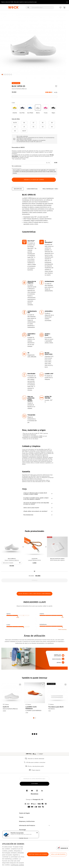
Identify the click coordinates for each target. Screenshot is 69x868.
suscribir (35, 784)
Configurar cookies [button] (17, 865)
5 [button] (9, 75)
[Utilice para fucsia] (46, 109)
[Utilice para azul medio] (30, 109)
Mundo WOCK (23, 838)
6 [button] (11, 75)
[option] (33, 46)
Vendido (34, 580)
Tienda (21, 817)
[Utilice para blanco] (38, 109)
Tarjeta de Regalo (24, 813)
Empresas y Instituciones (27, 821)
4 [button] (8, 75)
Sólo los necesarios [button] (58, 854)
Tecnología (22, 830)
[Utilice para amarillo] (15, 109)
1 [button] (2, 75)
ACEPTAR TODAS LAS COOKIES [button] (38, 854)
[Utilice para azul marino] (22, 109)
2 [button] (4, 75)
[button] (15, 123)
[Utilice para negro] (53, 109)
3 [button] (6, 75)
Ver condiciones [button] (17, 166)
